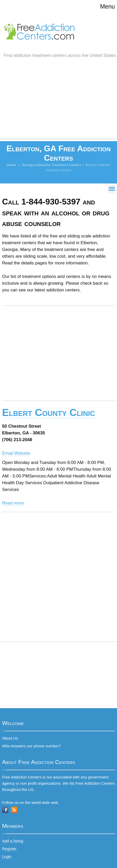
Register (9, 849)
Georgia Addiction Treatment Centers (52, 165)
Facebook (5, 810)
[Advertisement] (58, 104)
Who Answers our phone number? (31, 746)
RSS (14, 810)
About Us (10, 738)
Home (11, 165)
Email (8, 453)
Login (7, 856)
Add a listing (13, 841)
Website (22, 453)
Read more (13, 503)
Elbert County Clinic (49, 412)
